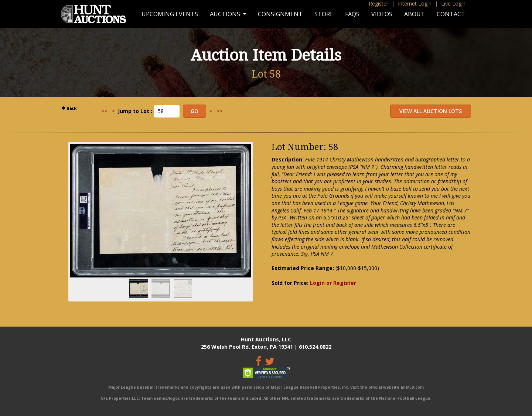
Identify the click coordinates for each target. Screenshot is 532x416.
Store (324, 14)
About (415, 14)
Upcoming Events (170, 14)
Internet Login (415, 4)
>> (219, 111)
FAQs (352, 14)
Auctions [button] (226, 14)
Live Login (453, 4)
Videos (382, 14)
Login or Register (333, 283)
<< (105, 111)
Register (378, 4)
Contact (451, 14)
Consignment (280, 14)
